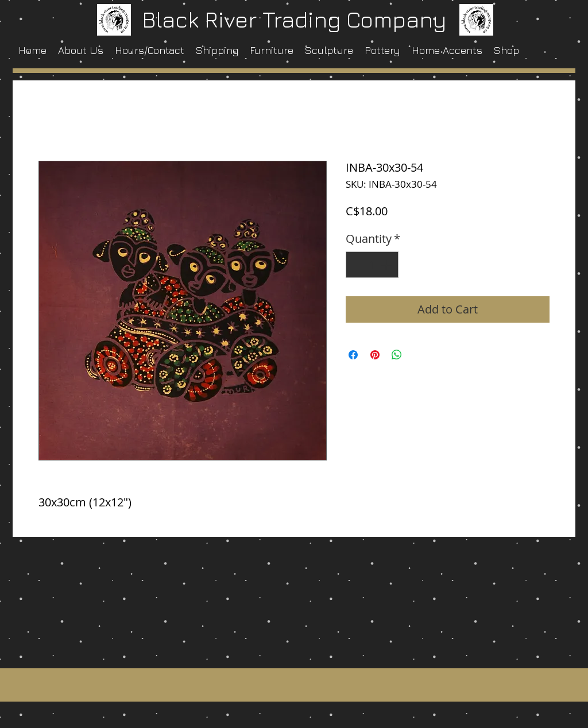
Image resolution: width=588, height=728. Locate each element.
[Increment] (387, 265)
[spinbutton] (372, 265)
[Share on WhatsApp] (397, 355)
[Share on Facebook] (353, 355)
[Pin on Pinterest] (375, 355)
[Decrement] (357, 265)
